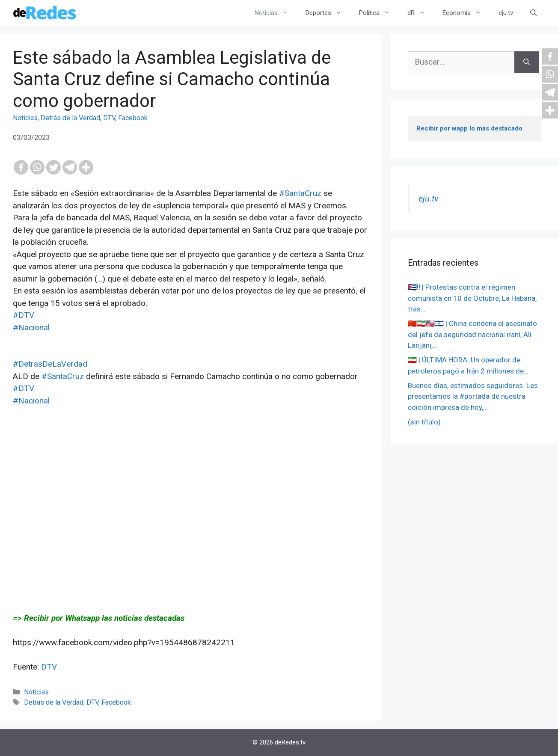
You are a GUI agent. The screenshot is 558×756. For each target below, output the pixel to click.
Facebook (133, 118)
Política (379, 13)
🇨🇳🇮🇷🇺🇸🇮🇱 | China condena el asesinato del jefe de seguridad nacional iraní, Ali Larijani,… (472, 334)
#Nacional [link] (31, 328)
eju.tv (506, 13)
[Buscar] (527, 62)
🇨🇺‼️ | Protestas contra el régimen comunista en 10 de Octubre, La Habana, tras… (472, 298)
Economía (466, 13)
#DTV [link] (24, 315)
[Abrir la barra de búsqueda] (533, 13)
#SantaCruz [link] (300, 193)
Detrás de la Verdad (70, 118)
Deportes (328, 13)
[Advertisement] (191, 504)
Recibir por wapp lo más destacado (469, 128)
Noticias (276, 13)
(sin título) (424, 422)
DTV (109, 118)
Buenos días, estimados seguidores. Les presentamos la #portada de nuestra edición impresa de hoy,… (473, 396)
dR (421, 13)
